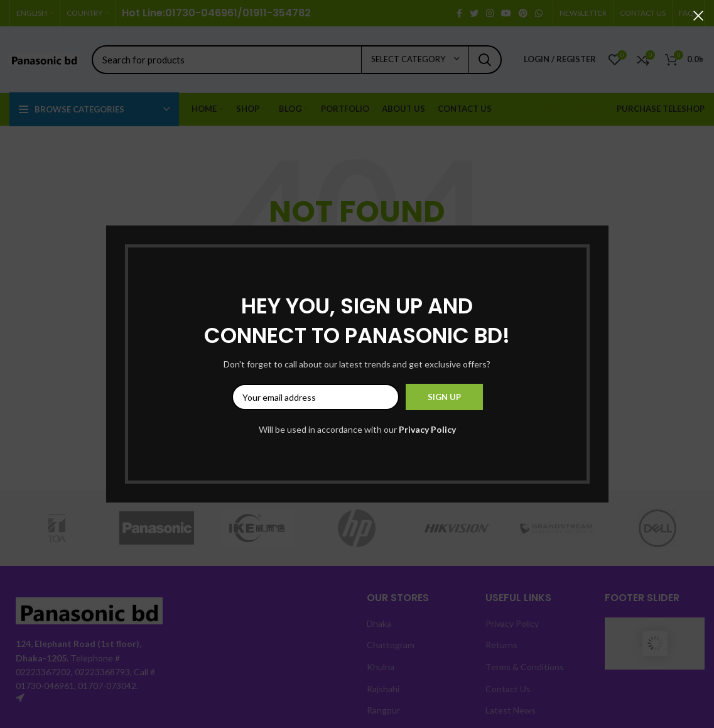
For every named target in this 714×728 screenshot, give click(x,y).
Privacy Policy (427, 429)
